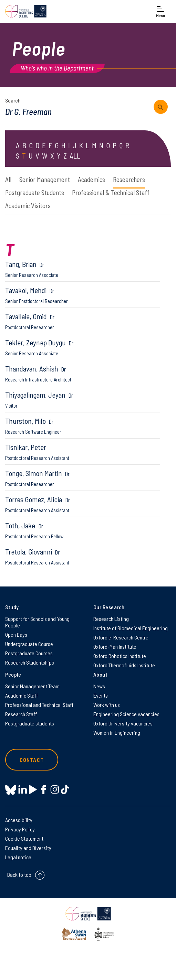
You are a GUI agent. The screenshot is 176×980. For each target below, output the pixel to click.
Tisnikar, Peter (83, 452)
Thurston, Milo (83, 426)
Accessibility (19, 820)
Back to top (19, 875)
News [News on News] (99, 686)
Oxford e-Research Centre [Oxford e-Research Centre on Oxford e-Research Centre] (121, 637)
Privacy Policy (20, 829)
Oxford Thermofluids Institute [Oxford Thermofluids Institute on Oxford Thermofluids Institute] (124, 665)
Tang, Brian (83, 269)
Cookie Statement (24, 838)
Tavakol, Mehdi (83, 295)
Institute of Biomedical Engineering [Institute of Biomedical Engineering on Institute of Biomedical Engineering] (131, 628)
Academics (91, 179)
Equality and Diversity (28, 848)
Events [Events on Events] (101, 695)
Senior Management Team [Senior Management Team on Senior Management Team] (32, 686)
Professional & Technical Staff (111, 192)
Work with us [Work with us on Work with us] (107, 705)
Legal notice (18, 857)
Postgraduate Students (35, 192)
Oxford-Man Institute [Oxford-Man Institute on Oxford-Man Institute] (115, 647)
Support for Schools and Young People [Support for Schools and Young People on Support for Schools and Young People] (37, 622)
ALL (75, 156)
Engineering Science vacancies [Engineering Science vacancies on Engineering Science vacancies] (126, 714)
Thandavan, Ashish (83, 373)
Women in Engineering (117, 733)
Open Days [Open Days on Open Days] (16, 634)
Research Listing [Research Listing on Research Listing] (111, 619)
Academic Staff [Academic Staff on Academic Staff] (22, 695)
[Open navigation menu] (161, 11)
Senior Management (45, 179)
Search (13, 100)
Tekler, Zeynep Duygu (83, 347)
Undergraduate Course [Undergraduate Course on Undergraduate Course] (29, 644)
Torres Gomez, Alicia (83, 504)
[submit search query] (161, 107)
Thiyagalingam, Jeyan (83, 400)
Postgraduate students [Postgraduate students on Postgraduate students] (30, 723)
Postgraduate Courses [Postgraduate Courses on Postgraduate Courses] (29, 653)
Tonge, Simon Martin (83, 478)
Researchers (129, 179)
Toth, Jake (83, 530)
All (8, 179)
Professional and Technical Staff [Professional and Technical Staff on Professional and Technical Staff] (39, 705)
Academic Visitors (28, 206)
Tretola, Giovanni (83, 556)
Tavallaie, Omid (83, 321)
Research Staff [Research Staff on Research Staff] (21, 714)
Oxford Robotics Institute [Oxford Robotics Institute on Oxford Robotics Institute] (120, 656)
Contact (32, 760)
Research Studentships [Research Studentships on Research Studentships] (30, 662)
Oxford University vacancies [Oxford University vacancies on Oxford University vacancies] (123, 723)
